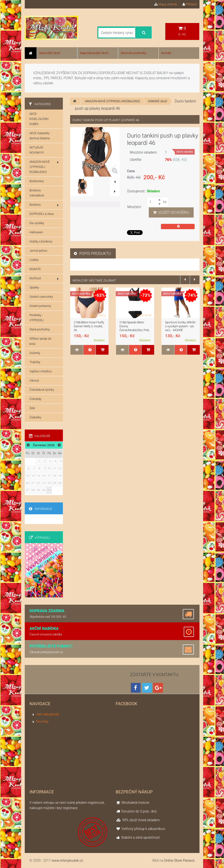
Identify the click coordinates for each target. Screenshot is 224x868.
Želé (32, 408)
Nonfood (44, 279)
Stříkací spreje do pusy (41, 341)
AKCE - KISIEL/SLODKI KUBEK (39, 119)
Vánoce (34, 381)
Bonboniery (37, 181)
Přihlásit (190, 4)
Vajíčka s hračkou (41, 371)
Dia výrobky (37, 223)
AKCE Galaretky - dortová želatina (40, 136)
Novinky (42, 721)
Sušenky (35, 353)
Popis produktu (92, 254)
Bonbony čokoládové (37, 193)
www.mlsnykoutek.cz (67, 860)
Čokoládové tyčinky (42, 390)
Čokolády (36, 399)
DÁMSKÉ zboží (158, 101)
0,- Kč (182, 31)
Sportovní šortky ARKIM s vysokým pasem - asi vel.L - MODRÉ (180, 326)
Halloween (36, 232)
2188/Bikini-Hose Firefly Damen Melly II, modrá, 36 (89, 326)
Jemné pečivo (38, 251)
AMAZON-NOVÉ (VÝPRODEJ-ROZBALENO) (112, 101)
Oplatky (34, 288)
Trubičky (35, 362)
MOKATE (35, 269)
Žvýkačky (36, 417)
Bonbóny (44, 205)
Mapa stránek (166, 4)
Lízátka (34, 260)
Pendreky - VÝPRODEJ (37, 318)
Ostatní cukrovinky (41, 297)
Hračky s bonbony (41, 242)
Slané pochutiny (40, 329)
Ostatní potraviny (40, 306)
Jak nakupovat (48, 714)
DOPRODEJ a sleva (42, 214)
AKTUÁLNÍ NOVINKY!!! (37, 150)
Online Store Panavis (179, 860)
